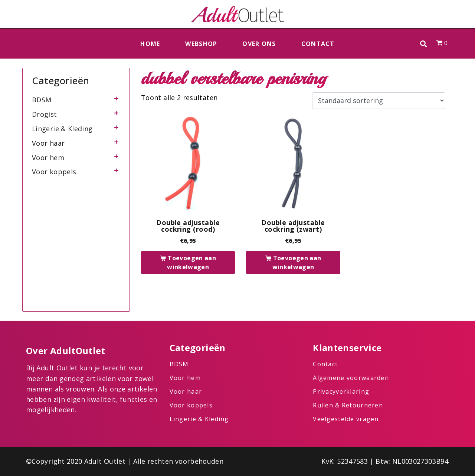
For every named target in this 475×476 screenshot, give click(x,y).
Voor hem (48, 158)
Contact (318, 44)
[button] (424, 44)
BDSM (42, 100)
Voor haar (48, 143)
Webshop (201, 44)
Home (150, 44)
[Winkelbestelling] (379, 101)
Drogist (45, 114)
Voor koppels (54, 172)
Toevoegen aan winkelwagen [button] (191, 262)
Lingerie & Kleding (62, 129)
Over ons (259, 44)
